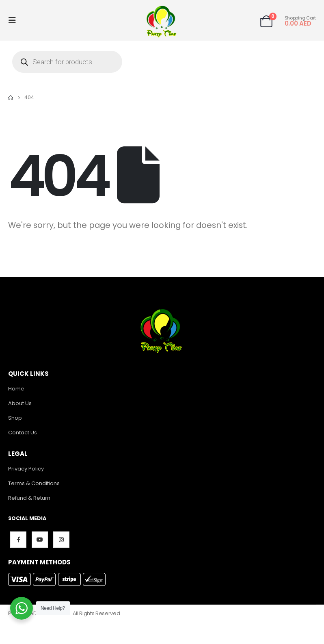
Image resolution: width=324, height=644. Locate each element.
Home (16, 389)
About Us (20, 403)
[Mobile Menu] (15, 20)
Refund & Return (29, 498)
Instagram (61, 540)
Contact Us (23, 433)
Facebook (18, 540)
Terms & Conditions (34, 483)
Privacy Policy (26, 469)
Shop (15, 418)
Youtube (40, 540)
